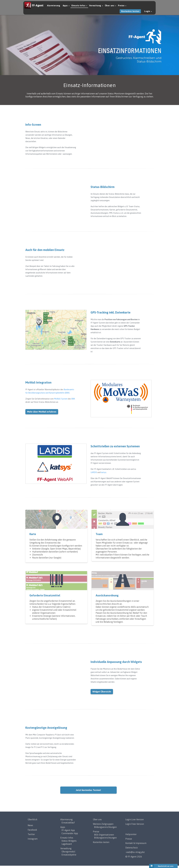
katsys (104, 475)
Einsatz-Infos (79, 7)
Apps (66, 7)
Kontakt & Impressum (136, 846)
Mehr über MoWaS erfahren (42, 414)
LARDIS (94, 475)
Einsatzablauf (68, 825)
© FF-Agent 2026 (134, 859)
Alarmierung (54, 7)
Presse (129, 841)
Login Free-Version (135, 826)
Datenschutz (132, 850)
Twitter (31, 837)
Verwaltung (96, 7)
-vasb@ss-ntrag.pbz (135, 854)
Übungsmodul (68, 854)
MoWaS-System (61, 401)
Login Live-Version (135, 822)
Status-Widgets (69, 843)
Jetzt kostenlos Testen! (88, 792)
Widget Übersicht (102, 694)
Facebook (32, 832)
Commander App (70, 836)
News (30, 828)
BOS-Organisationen (104, 837)
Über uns (111, 7)
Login (148, 13)
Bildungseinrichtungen (105, 829)
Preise (122, 7)
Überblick (33, 822)
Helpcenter (131, 837)
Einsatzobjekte (69, 857)
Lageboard (67, 846)
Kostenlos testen (130, 13)
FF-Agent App (68, 833)
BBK (73, 401)
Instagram (33, 841)
